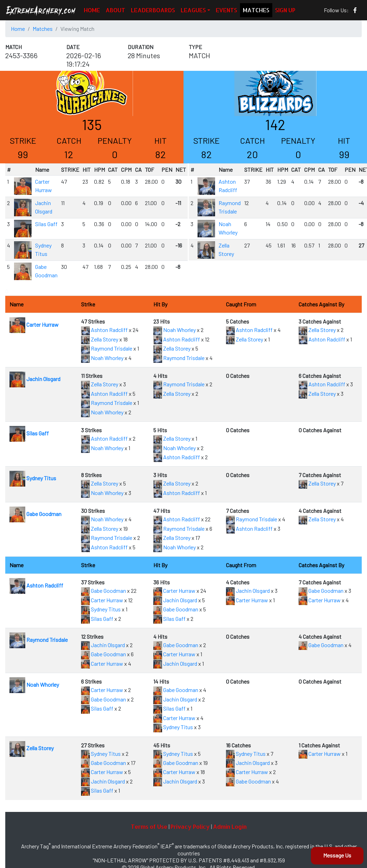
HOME (92, 10)
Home (18, 29)
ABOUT (115, 10)
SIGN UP (285, 10)
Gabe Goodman (35, 514)
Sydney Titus (33, 478)
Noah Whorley (102, 358)
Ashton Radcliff (104, 330)
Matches (43, 29)
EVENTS (226, 10)
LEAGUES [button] (193, 10)
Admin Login (230, 826)
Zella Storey (100, 339)
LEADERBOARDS (153, 10)
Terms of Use (149, 826)
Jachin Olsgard (35, 379)
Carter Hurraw (34, 324)
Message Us (337, 855)
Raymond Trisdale (107, 348)
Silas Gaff (46, 224)
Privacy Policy (190, 826)
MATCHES (256, 10)
